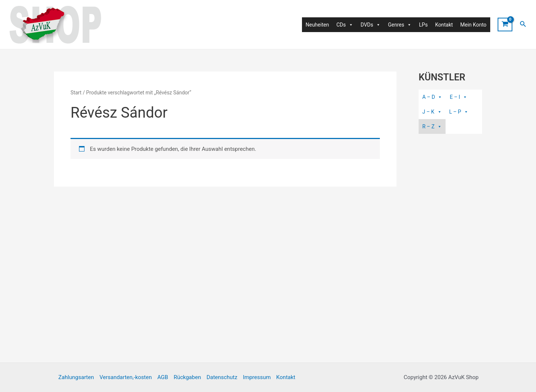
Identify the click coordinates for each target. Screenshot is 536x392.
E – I (458, 97)
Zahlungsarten (76, 377)
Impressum (257, 377)
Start (76, 93)
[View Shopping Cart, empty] (505, 25)
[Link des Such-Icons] (523, 25)
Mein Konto (473, 25)
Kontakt (444, 25)
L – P (459, 112)
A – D (432, 97)
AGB (163, 377)
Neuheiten (317, 25)
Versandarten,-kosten (126, 377)
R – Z (432, 126)
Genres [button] (400, 25)
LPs (423, 25)
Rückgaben (187, 377)
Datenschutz (222, 377)
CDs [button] (345, 25)
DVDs (371, 25)
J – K (432, 112)
